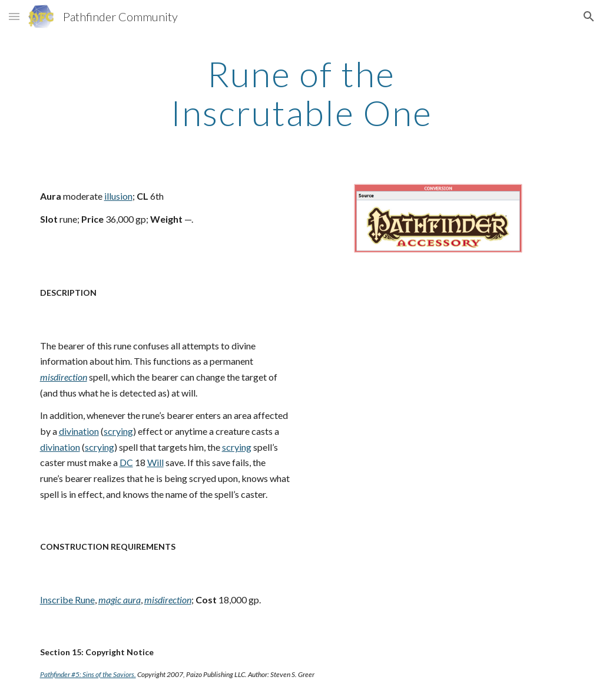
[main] (301, 93)
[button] (14, 16)
